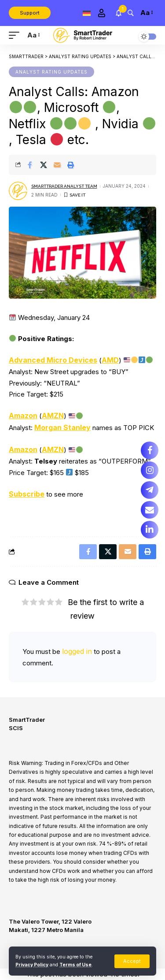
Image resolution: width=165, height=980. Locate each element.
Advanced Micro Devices (53, 360)
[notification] (119, 13)
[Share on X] (44, 165)
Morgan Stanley (62, 427)
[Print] (71, 165)
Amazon (23, 416)
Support (30, 13)
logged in (77, 651)
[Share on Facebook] (30, 165)
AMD (110, 360)
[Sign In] (101, 13)
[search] (130, 13)
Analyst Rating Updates (51, 72)
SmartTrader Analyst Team (64, 186)
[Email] (57, 165)
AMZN (53, 416)
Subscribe (27, 494)
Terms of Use (75, 965)
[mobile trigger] (16, 35)
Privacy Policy (32, 965)
